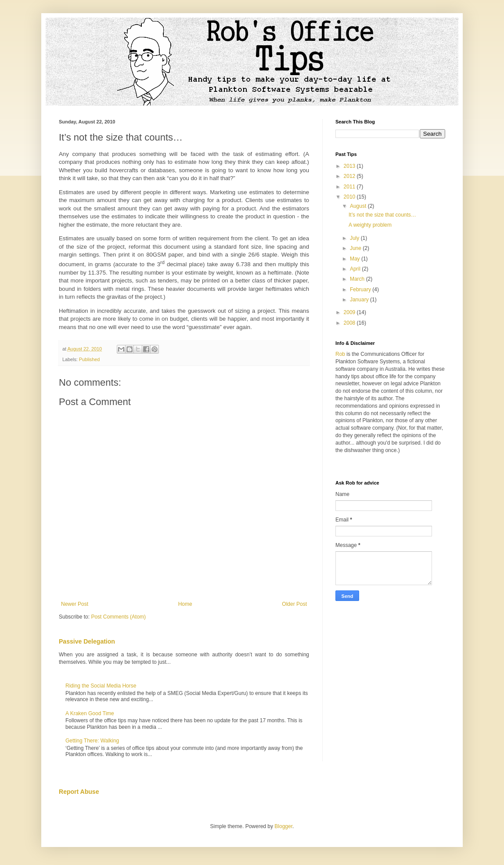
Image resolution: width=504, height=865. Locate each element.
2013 (350, 166)
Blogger (283, 826)
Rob (340, 354)
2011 (350, 187)
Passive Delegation (87, 641)
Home (185, 604)
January (360, 300)
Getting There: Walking (92, 741)
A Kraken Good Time (90, 713)
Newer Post (75, 604)
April (356, 269)
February (361, 290)
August (359, 206)
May (356, 259)
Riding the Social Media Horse (101, 686)
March (358, 279)
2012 (350, 176)
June (356, 248)
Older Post (294, 604)
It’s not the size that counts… (382, 215)
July (355, 238)
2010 (350, 197)
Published (89, 359)
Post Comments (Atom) (118, 617)
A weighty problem (370, 225)
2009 (350, 312)
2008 (350, 323)
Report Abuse (79, 792)
